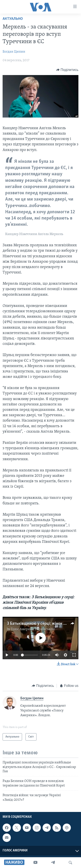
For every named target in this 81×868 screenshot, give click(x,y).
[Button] (67, 70)
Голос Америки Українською (33, 629)
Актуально (13, 19)
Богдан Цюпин (14, 52)
